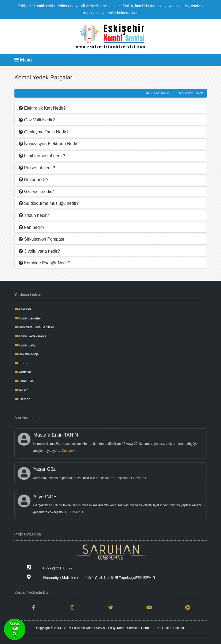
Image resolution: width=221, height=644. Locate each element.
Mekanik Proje (27, 354)
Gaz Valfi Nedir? (37, 120)
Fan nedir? (32, 227)
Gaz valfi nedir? (36, 192)
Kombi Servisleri (28, 318)
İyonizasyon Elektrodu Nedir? (49, 144)
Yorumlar (23, 372)
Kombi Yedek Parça (30, 336)
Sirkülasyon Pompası (42, 239)
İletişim (22, 390)
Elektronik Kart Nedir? (42, 108)
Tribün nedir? (34, 215)
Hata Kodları (162, 93)
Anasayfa (23, 309)
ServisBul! (15, 629)
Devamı (68, 451)
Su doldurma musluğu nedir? (49, 203)
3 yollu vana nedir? (39, 251)
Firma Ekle (24, 381)
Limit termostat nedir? (42, 156)
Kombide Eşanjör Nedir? (45, 263)
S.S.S (21, 363)
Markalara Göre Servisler (34, 327)
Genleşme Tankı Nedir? (44, 132)
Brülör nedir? (34, 180)
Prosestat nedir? (37, 168)
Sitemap (22, 399)
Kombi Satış (25, 345)
